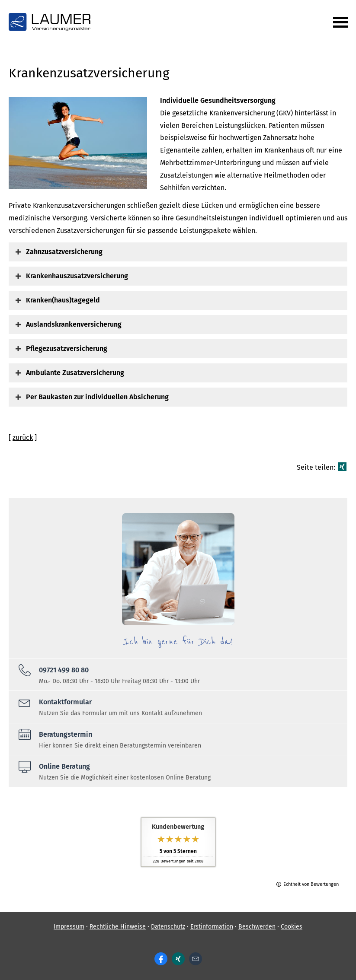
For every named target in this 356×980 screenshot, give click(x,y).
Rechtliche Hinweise (118, 927)
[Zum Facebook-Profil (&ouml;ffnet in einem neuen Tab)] (161, 959)
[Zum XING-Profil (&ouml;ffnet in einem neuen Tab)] (178, 959)
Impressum (69, 927)
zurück (23, 437)
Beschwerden (257, 927)
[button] (64, 252)
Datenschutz (168, 927)
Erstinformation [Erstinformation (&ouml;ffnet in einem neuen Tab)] (212, 927)
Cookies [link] (292, 927)
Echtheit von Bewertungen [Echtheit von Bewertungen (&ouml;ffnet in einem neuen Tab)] (311, 884)
